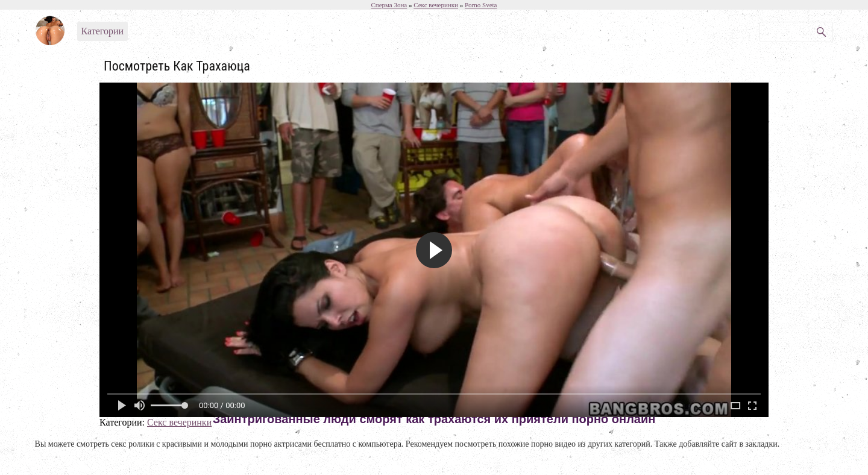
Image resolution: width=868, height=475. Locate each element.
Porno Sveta (481, 5)
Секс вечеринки (179, 422)
